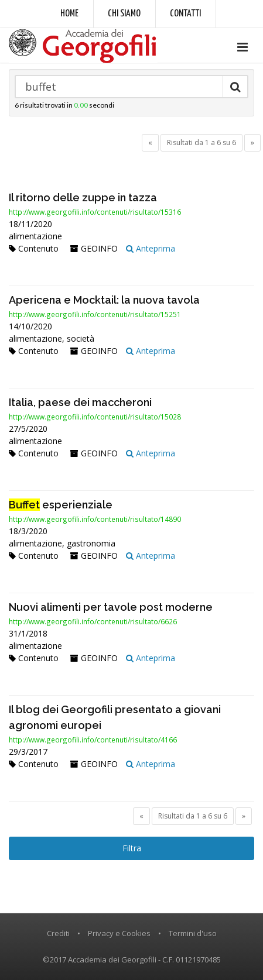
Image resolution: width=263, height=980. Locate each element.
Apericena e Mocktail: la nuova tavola (104, 300)
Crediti (58, 933)
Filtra (132, 848)
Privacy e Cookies (119, 933)
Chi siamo (124, 14)
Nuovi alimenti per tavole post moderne (111, 607)
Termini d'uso (193, 933)
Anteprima (151, 248)
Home (69, 14)
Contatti (185, 14)
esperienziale (61, 505)
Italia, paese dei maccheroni (80, 402)
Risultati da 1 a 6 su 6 (201, 142)
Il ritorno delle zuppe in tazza (83, 197)
